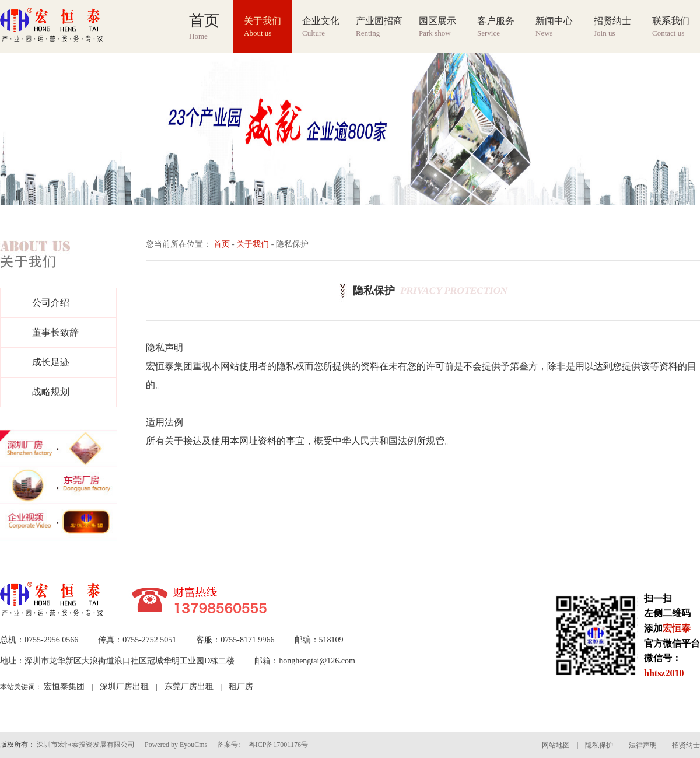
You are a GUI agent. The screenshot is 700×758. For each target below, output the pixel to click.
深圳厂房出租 (124, 687)
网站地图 (556, 745)
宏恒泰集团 (64, 687)
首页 (222, 244)
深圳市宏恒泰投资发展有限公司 (86, 745)
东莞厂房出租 (189, 687)
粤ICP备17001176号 (278, 745)
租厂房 (241, 687)
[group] (350, 129)
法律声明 (643, 745)
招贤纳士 (686, 745)
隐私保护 (599, 745)
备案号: (228, 745)
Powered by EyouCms (175, 745)
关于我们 (253, 244)
